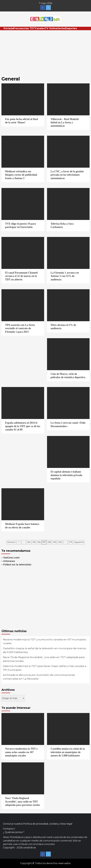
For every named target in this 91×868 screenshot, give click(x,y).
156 (39, 542)
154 (29, 542)
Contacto (8, 829)
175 (70, 542)
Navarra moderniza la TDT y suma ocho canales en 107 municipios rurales (44, 641)
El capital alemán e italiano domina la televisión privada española (67, 475)
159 (55, 542)
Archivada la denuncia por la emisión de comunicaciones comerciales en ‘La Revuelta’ (39, 677)
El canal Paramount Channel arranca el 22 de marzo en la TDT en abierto (21, 276)
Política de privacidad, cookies (40, 824)
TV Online (51, 28)
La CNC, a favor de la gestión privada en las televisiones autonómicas (67, 175)
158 (49, 542)
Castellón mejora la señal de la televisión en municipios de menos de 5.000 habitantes (44, 650)
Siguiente (79, 542)
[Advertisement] (45, 52)
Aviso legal (66, 824)
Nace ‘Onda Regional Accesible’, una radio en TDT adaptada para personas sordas (44, 659)
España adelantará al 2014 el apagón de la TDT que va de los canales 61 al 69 (23, 426)
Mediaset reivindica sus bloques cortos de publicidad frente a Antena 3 (21, 175)
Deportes (71, 28)
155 (34, 542)
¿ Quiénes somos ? (14, 832)
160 (60, 542)
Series (61, 28)
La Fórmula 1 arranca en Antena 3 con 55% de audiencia (65, 276)
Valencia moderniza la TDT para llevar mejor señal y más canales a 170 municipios (45, 668)
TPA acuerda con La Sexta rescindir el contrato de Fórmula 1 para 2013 (20, 328)
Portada (9, 28)
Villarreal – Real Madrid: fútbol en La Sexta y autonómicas (65, 123)
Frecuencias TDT (24, 28)
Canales (40, 28)
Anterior (11, 542)
